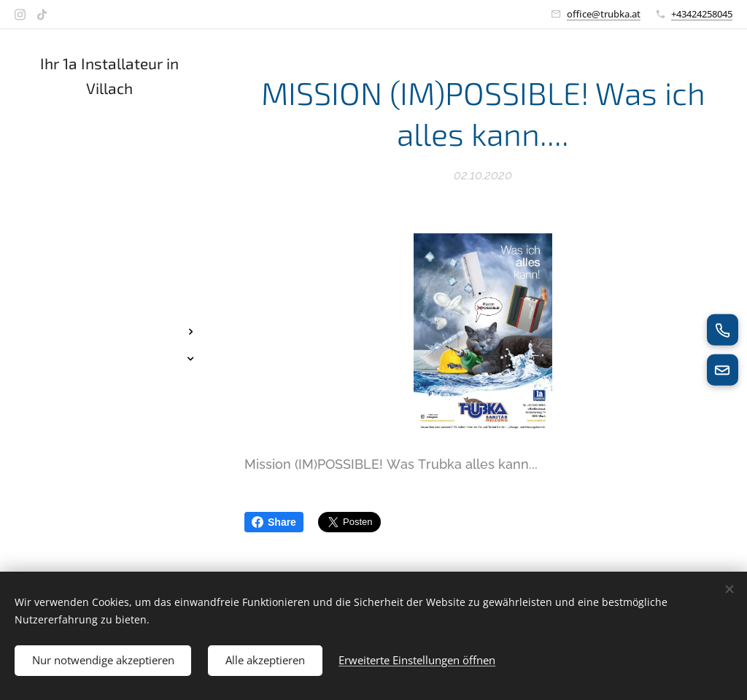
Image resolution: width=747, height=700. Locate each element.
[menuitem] (109, 180)
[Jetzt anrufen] (722, 330)
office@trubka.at (604, 14)
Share (274, 522)
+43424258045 (702, 14)
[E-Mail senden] (722, 370)
